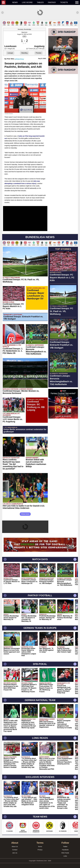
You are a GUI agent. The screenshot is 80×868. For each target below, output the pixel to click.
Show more (25, 514)
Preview (39, 53)
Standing (24, 53)
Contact (15, 850)
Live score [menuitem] (27, 2)
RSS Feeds (65, 853)
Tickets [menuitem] (64, 2)
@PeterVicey (19, 59)
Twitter (65, 846)
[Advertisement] (63, 432)
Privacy (40, 850)
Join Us (15, 853)
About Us (15, 846)
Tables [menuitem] (40, 2)
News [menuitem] (15, 2)
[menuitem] (6, 2)
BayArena (24, 32)
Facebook (65, 850)
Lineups (10, 53)
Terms (40, 846)
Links (65, 856)
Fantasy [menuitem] (52, 2)
